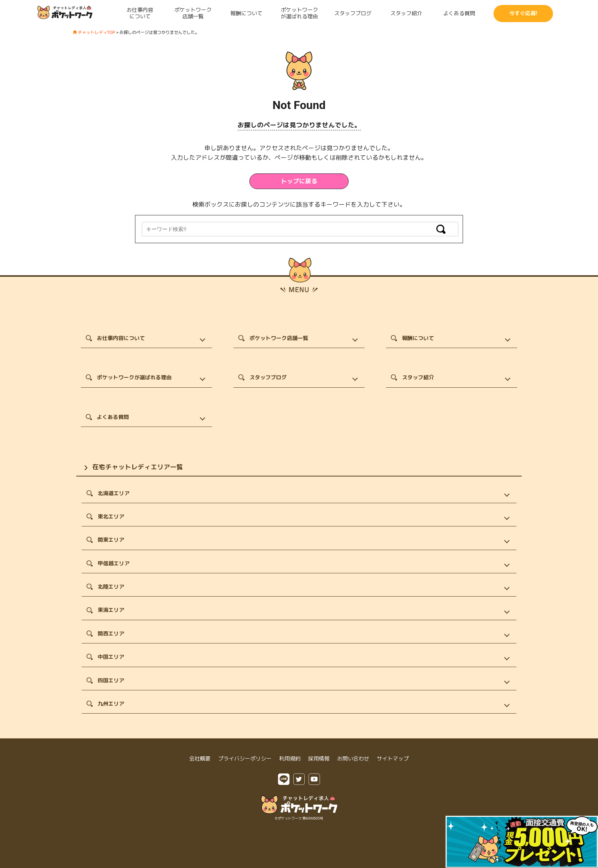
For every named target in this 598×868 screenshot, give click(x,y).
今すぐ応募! (523, 13)
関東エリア (111, 540)
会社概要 (200, 759)
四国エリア (111, 680)
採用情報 (319, 759)
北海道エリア (114, 493)
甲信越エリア (114, 563)
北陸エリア (111, 587)
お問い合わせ (353, 759)
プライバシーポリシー (245, 759)
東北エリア (111, 517)
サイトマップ (393, 759)
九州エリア (111, 704)
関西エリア (111, 634)
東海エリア (111, 610)
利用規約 (290, 759)
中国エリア (111, 657)
